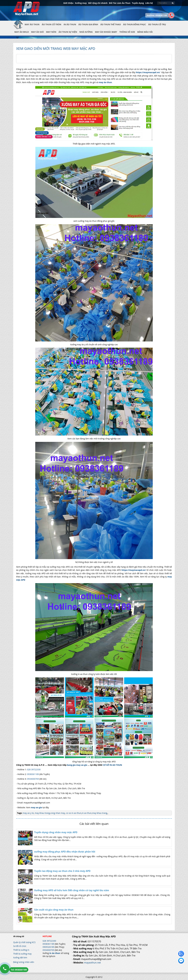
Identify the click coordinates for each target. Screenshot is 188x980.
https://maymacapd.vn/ (148, 72)
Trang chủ (19, 27)
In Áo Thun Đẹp (27, 10)
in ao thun (87, 813)
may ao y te (28, 813)
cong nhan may (58, 813)
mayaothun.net (92, 963)
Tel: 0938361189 (19, 970)
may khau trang (42, 813)
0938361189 (33, 774)
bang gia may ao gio (77, 765)
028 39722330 (34, 769)
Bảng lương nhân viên (24, 962)
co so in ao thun (73, 813)
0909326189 (48, 947)
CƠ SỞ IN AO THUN (112, 765)
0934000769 (33, 779)
